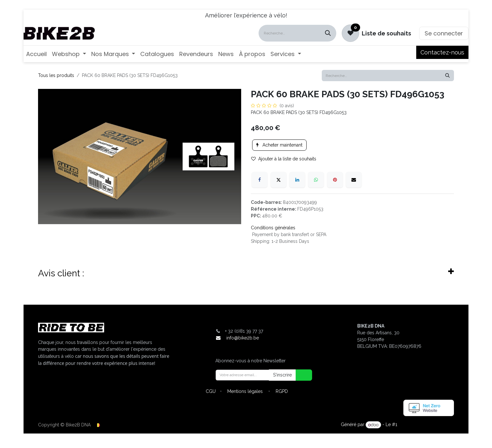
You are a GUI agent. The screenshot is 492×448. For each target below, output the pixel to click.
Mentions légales (245, 391)
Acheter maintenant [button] (279, 145)
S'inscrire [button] (282, 375)
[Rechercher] (328, 33)
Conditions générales (273, 228)
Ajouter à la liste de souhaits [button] (284, 159)
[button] (300, 375)
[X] (279, 180)
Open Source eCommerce (426, 425)
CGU (211, 391)
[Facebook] (260, 180)
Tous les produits (56, 75)
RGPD (282, 391)
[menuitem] (36, 54)
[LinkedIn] (297, 180)
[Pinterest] (335, 180)
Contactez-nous (442, 52)
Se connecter (444, 33)
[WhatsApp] (316, 180)
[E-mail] (354, 180)
